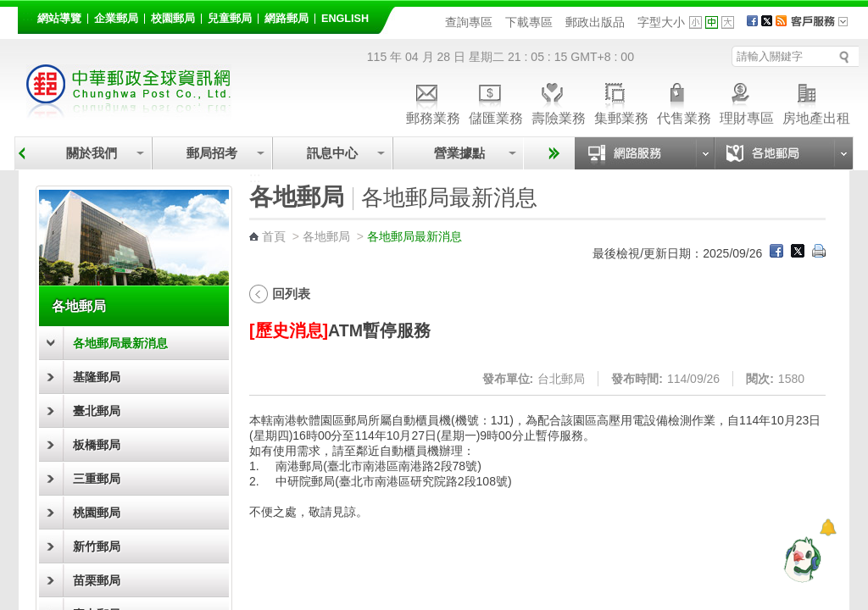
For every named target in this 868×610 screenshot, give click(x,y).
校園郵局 (173, 19)
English (345, 19)
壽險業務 (559, 101)
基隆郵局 (97, 377)
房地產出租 (816, 101)
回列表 (291, 294)
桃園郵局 (97, 513)
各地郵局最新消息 (120, 343)
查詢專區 (469, 22)
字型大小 (661, 22)
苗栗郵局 (97, 580)
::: (28, 16)
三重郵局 (97, 479)
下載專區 (529, 22)
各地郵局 (79, 306)
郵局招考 (212, 153)
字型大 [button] (728, 22)
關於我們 (92, 153)
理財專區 (747, 101)
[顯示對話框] (828, 527)
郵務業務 (433, 101)
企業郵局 (116, 19)
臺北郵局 (97, 411)
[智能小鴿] (800, 559)
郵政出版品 (595, 22)
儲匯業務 (496, 101)
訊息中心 (332, 153)
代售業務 (684, 101)
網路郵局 (287, 19)
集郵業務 (621, 101)
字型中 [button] (712, 22)
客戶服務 (825, 27)
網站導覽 (59, 19)
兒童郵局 (230, 19)
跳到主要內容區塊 (9, 9)
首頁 (274, 236)
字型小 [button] (696, 22)
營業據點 (458, 153)
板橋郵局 (97, 445)
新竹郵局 (97, 546)
